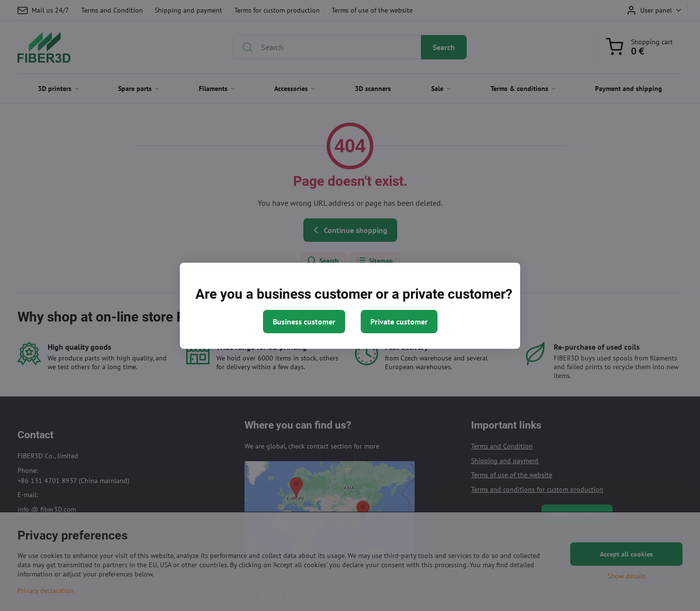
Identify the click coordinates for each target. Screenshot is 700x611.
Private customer (399, 322)
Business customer (304, 322)
